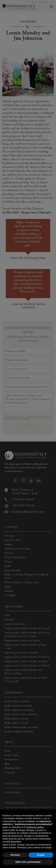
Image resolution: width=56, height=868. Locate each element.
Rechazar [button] (15, 855)
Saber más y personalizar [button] (28, 862)
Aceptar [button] (41, 855)
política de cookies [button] (35, 827)
